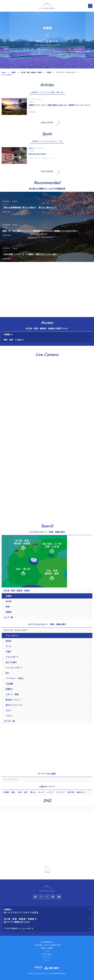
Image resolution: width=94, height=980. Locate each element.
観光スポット (82, 792)
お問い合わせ (47, 954)
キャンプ (42, 792)
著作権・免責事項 (47, 948)
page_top (47, 870)
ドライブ (51, 792)
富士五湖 (71, 792)
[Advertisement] (47, 289)
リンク (47, 960)
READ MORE (47, 123)
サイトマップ (47, 957)
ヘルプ (47, 951)
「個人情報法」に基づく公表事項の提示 (47, 945)
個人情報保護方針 (47, 942)
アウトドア (61, 792)
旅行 (26, 792)
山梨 (20, 792)
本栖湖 (6, 792)
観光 (13, 792)
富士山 (33, 792)
